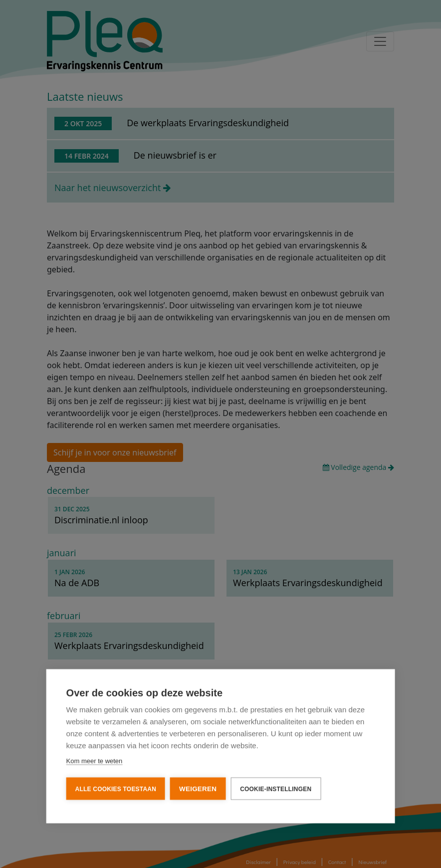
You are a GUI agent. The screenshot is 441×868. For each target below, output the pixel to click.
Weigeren (198, 788)
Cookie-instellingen (276, 788)
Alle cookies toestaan (116, 788)
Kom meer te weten (95, 760)
